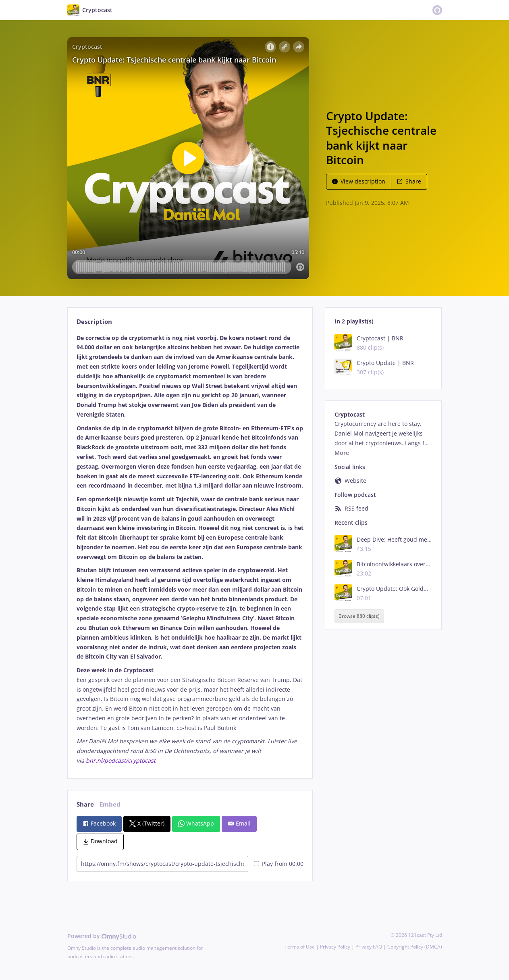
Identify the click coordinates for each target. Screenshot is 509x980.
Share (409, 181)
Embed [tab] (110, 804)
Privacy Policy (335, 947)
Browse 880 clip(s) (359, 616)
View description (359, 181)
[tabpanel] (190, 549)
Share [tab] (85, 804)
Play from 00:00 (279, 864)
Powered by (102, 936)
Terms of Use (300, 947)
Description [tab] (94, 322)
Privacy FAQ (369, 947)
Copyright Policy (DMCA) (415, 947)
